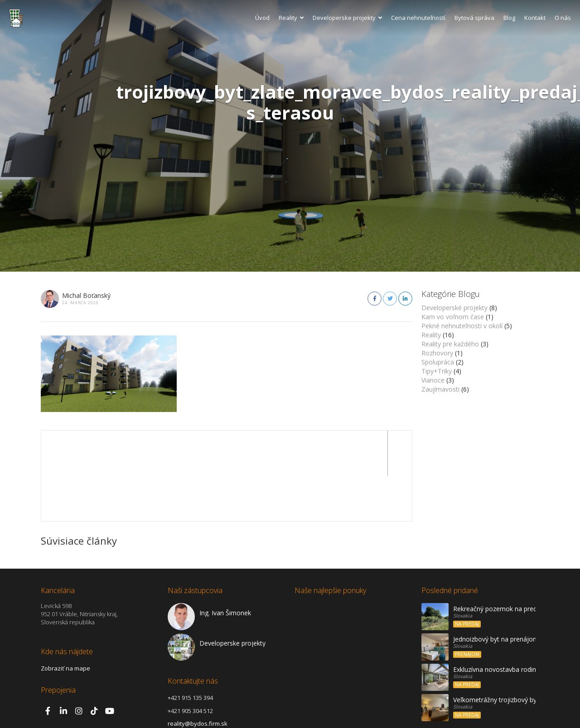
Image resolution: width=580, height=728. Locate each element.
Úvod (262, 18)
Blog (509, 18)
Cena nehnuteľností (418, 18)
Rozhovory (437, 353)
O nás (563, 18)
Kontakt (535, 18)
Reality (291, 18)
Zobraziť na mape (65, 623)
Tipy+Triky (437, 371)
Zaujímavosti (440, 389)
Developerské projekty (454, 308)
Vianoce (433, 380)
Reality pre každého (450, 344)
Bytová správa (474, 18)
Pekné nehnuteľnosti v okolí (462, 326)
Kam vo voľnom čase (453, 317)
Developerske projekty (347, 18)
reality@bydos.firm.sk (198, 678)
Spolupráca (438, 362)
